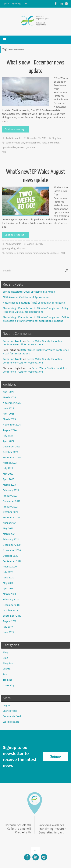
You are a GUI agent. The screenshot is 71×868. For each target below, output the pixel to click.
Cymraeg (16, 4)
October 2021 (10, 512)
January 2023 (10, 496)
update (31, 147)
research (22, 147)
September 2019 (12, 616)
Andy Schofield (13, 138)
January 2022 (10, 507)
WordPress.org (11, 722)
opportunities (9, 147)
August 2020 (10, 567)
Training (7, 680)
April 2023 (9, 479)
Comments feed (12, 716)
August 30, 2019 (35, 244)
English (5, 4)
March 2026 (9, 397)
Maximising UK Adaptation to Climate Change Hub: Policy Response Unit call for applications (36, 310)
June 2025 (8, 408)
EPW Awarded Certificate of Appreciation (26, 297)
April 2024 (9, 441)
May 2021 (8, 528)
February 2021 (11, 539)
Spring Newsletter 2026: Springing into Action (29, 292)
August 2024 (10, 430)
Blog (7, 249)
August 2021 (10, 523)
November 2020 (12, 550)
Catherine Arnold (13, 341)
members (11, 253)
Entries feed (10, 711)
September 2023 (12, 458)
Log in (6, 706)
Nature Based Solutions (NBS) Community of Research (34, 303)
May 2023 (8, 474)
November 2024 (12, 425)
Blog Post (57, 138)
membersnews (33, 143)
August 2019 (10, 621)
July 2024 (8, 436)
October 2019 (10, 610)
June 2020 (8, 578)
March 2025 (9, 419)
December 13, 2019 (37, 138)
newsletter (53, 143)
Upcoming (9, 685)
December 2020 (12, 545)
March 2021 (9, 534)
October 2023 (10, 452)
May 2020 (8, 583)
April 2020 (9, 589)
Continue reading (16, 129)
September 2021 (12, 517)
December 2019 (12, 605)
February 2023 (11, 490)
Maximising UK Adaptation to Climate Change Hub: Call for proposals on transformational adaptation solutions (36, 319)
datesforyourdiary (15, 143)
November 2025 (12, 403)
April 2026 (9, 392)
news (44, 143)
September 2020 (12, 561)
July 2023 (8, 468)
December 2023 (12, 447)
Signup (55, 756)
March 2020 (9, 594)
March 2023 (9, 485)
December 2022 (12, 501)
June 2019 (8, 632)
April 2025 (9, 414)
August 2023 (10, 463)
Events (7, 669)
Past (5, 674)
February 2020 (11, 599)
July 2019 (8, 627)
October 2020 (11, 556)
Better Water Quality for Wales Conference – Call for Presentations (32, 343)
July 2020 (8, 572)
